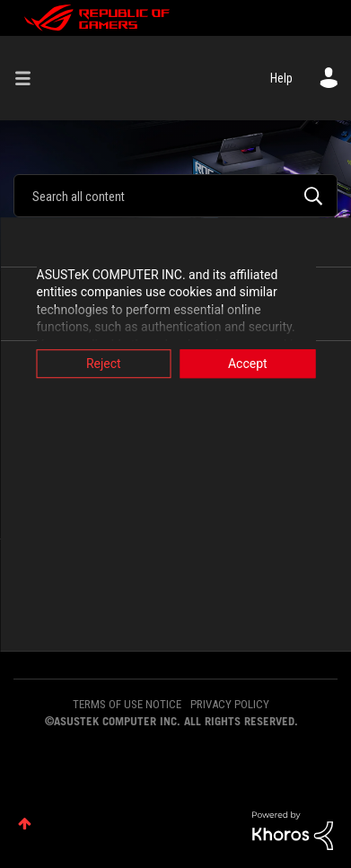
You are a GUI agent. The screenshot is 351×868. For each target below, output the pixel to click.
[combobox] (175, 196)
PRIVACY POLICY (230, 704)
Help (281, 78)
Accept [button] (248, 364)
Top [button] (25, 824)
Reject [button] (104, 364)
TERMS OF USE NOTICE (127, 704)
